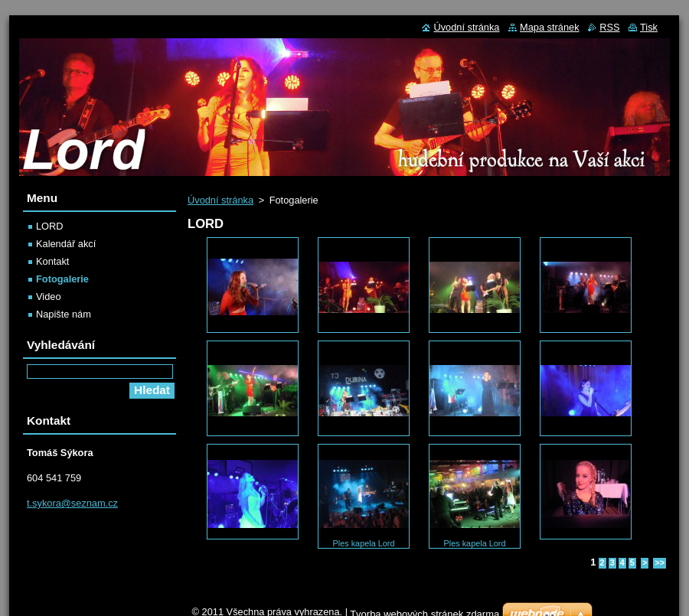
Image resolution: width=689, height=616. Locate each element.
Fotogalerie (62, 279)
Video (49, 297)
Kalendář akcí (66, 244)
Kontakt (52, 261)
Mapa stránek (550, 27)
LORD (50, 226)
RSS (609, 27)
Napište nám (64, 314)
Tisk (649, 27)
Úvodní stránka (220, 200)
